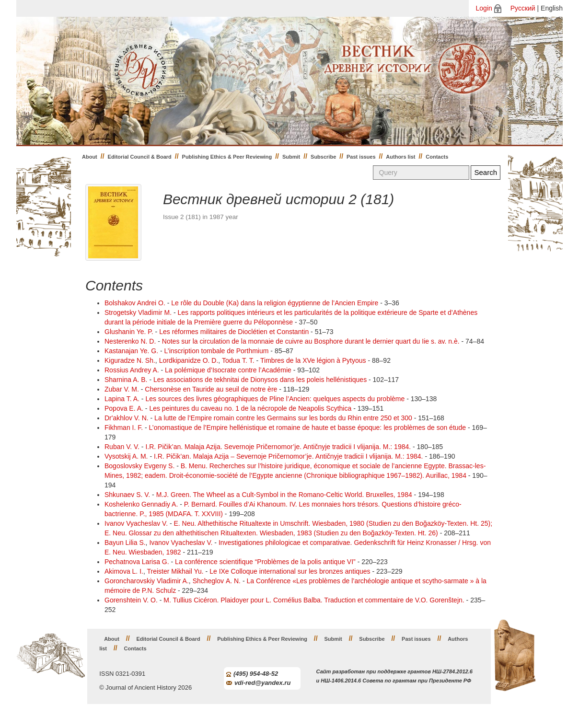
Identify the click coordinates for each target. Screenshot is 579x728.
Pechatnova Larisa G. (137, 562)
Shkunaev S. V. (127, 495)
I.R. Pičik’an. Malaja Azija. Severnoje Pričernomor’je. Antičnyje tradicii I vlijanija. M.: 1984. (278, 447)
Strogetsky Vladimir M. (138, 312)
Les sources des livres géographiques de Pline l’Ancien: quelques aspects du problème (275, 399)
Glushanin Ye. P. (129, 332)
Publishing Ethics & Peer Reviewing (227, 157)
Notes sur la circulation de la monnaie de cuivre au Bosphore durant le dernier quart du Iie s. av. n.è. (312, 341)
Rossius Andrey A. (132, 370)
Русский (523, 8)
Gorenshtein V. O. (131, 600)
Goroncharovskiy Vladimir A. (147, 581)
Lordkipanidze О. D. (189, 360)
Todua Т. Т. (238, 360)
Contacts (437, 157)
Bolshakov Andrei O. (135, 303)
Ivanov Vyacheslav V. (136, 523)
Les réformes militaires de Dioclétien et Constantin (234, 332)
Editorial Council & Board (140, 157)
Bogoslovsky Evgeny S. (139, 466)
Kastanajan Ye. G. (131, 351)
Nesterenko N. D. (130, 341)
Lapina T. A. (122, 399)
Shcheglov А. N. (217, 581)
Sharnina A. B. (126, 380)
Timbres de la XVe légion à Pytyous (313, 360)
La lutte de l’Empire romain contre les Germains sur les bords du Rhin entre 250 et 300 (283, 418)
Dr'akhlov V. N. (127, 418)
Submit (291, 157)
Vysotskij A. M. (126, 456)
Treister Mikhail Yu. (175, 571)
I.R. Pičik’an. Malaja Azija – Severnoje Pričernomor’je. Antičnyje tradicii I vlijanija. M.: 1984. (289, 456)
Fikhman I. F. (124, 428)
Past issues (361, 157)
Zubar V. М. (122, 389)
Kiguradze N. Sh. (130, 360)
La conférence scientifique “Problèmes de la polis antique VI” (265, 562)
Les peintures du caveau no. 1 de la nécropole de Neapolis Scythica (250, 408)
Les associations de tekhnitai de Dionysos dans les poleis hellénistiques (260, 380)
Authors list (400, 157)
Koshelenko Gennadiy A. (141, 504)
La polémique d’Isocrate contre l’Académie (228, 370)
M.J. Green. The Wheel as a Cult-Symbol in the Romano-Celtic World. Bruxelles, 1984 (285, 495)
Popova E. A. (124, 408)
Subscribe (323, 157)
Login (484, 8)
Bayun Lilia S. (125, 543)
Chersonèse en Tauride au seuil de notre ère (211, 389)
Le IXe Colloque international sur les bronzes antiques (290, 571)
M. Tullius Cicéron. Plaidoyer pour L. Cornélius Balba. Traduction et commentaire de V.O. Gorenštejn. (314, 600)
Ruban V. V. (122, 447)
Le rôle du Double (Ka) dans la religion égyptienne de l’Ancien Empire (276, 303)
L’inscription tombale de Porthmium (217, 351)
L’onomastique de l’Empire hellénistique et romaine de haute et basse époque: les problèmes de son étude (308, 428)
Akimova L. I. (124, 571)
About (90, 157)
